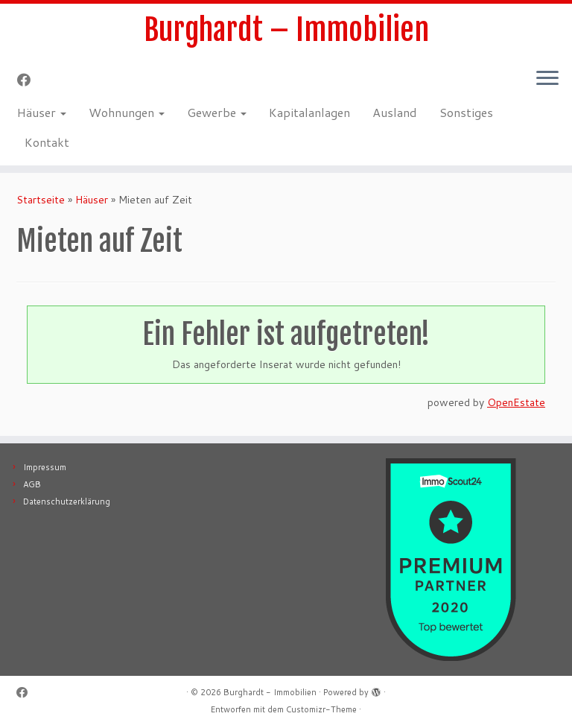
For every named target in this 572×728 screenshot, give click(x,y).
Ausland (395, 112)
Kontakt (47, 142)
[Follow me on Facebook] (29, 80)
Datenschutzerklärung (67, 501)
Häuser (42, 112)
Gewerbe (217, 112)
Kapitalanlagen (309, 112)
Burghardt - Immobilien (270, 692)
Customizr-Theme (321, 709)
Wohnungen (127, 112)
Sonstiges (466, 112)
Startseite (41, 200)
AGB (32, 484)
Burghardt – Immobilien (286, 30)
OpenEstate (516, 402)
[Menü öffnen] (547, 79)
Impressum (45, 467)
